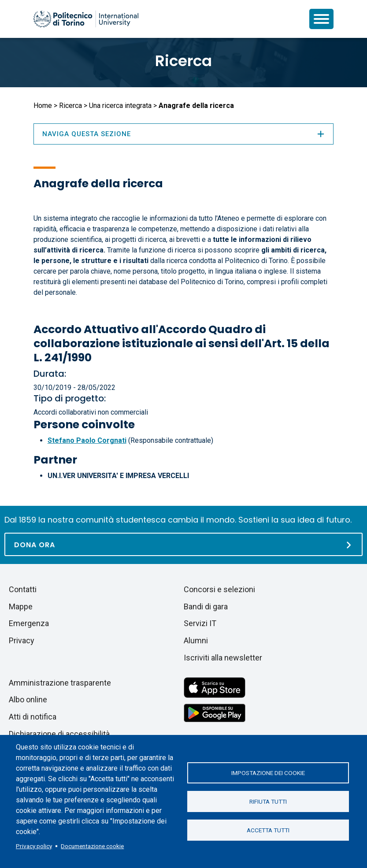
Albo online (28, 699)
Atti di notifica (33, 717)
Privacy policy (34, 846)
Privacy (22, 640)
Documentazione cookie (92, 846)
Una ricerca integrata (120, 106)
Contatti (23, 589)
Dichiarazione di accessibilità (59, 734)
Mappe (21, 606)
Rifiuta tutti (268, 801)
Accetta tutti (268, 830)
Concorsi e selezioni (219, 589)
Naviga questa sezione (184, 134)
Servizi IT (200, 623)
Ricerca (183, 61)
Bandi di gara (206, 606)
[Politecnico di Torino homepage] (86, 19)
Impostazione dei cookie (268, 773)
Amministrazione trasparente (60, 683)
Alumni (196, 640)
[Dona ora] (183, 544)
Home (43, 106)
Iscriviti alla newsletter (223, 658)
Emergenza (29, 623)
